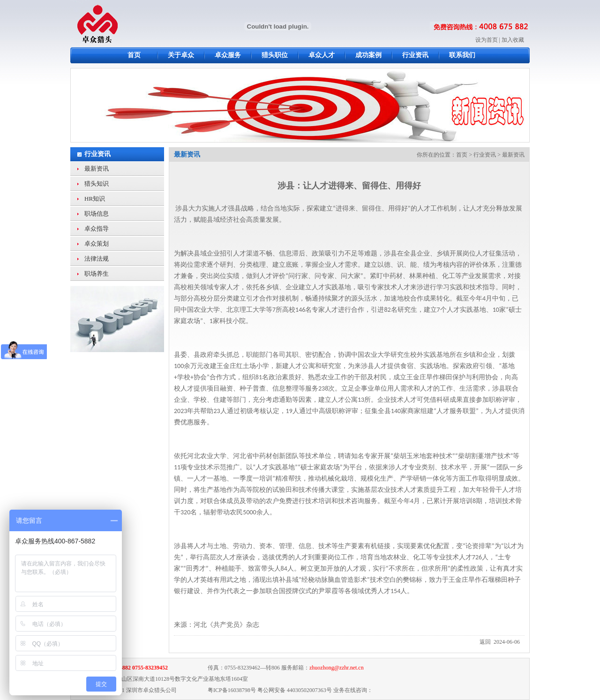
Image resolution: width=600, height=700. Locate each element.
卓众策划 (97, 244)
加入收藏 (513, 40)
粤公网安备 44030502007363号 (295, 690)
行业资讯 (97, 154)
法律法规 (97, 259)
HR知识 (95, 199)
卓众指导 (97, 229)
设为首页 (487, 40)
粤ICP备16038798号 (232, 690)
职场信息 (97, 214)
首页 (462, 155)
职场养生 (97, 274)
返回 (485, 642)
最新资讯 (97, 169)
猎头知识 (97, 184)
